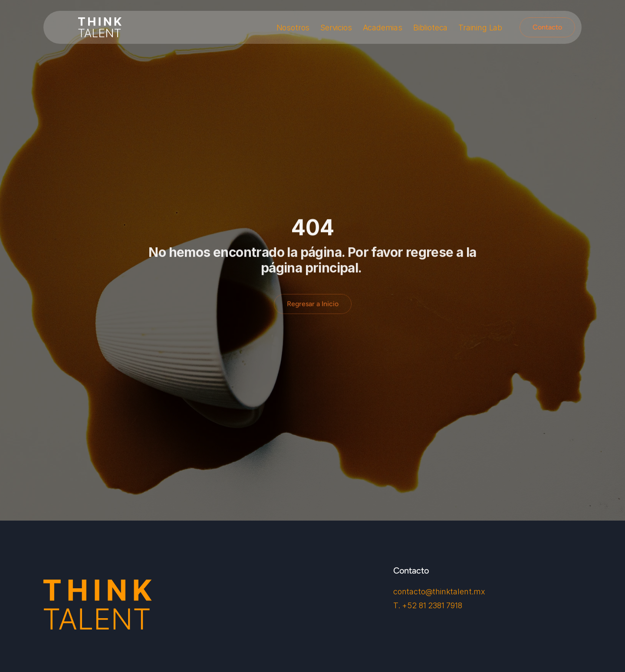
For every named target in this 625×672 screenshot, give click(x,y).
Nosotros (293, 28)
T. (398, 605)
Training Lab (480, 28)
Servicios (336, 28)
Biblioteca (430, 28)
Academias (383, 28)
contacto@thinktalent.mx (439, 592)
